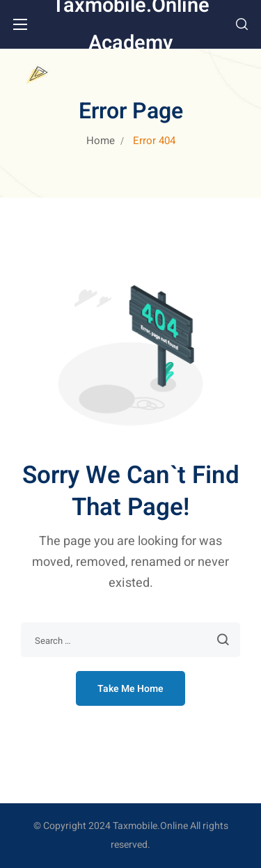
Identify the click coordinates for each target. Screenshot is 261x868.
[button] (242, 24)
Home (101, 141)
